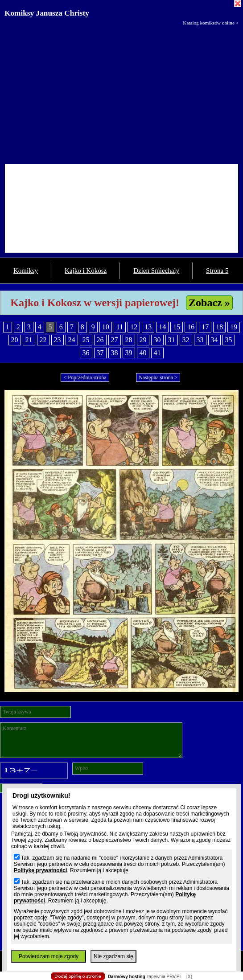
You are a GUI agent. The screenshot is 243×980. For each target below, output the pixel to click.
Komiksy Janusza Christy (47, 13)
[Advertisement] (121, 93)
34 (214, 340)
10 (106, 327)
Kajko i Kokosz (86, 271)
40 (143, 353)
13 (148, 327)
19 (234, 327)
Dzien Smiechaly (156, 271)
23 (58, 340)
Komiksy (26, 271)
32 (186, 340)
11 (120, 327)
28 (129, 340)
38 (115, 353)
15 (177, 327)
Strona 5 (217, 271)
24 (72, 340)
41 (157, 353)
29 (143, 340)
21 (29, 340)
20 (15, 340)
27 (115, 340)
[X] (189, 977)
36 (86, 353)
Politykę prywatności (40, 870)
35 (229, 340)
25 (86, 340)
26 (100, 340)
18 (219, 327)
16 (191, 327)
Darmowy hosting (127, 977)
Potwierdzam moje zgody (49, 956)
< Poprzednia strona (85, 377)
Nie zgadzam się (113, 956)
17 (205, 327)
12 (134, 327)
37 (100, 353)
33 (200, 340)
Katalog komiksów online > (211, 23)
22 (43, 340)
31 (172, 340)
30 (157, 340)
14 (162, 327)
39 (129, 353)
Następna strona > (158, 377)
